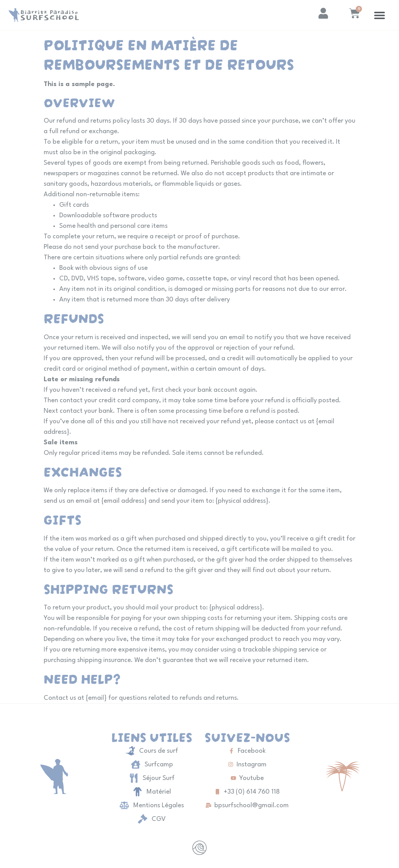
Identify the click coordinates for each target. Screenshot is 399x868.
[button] (380, 15)
